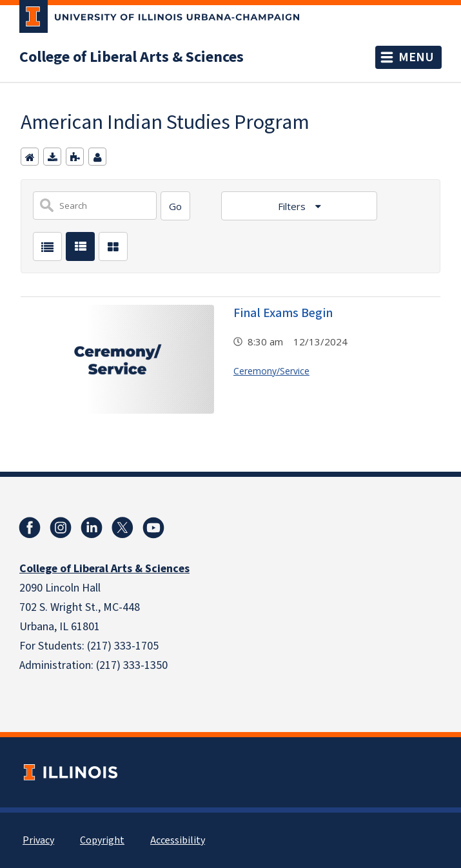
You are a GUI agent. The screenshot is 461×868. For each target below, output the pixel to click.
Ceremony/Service (271, 371)
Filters (293, 206)
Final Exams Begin (283, 313)
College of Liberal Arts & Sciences (132, 57)
